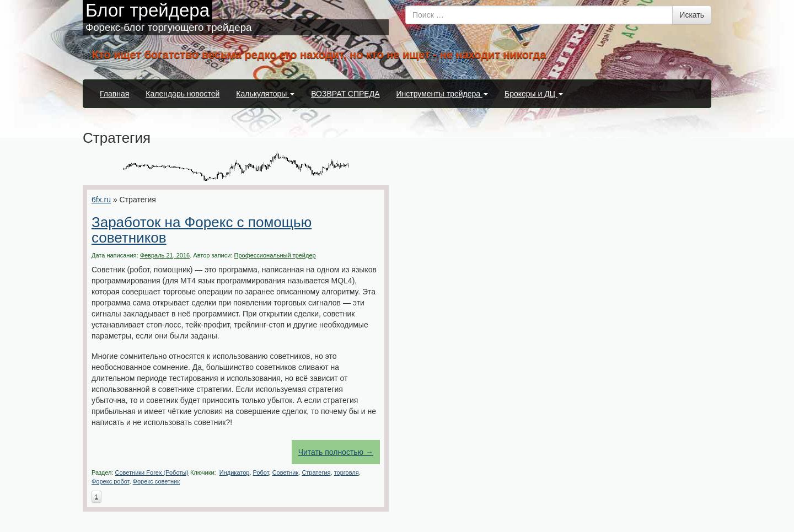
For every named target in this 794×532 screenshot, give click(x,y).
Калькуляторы (265, 94)
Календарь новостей (183, 94)
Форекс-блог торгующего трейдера (168, 27)
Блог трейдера (147, 10)
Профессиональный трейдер (275, 255)
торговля (347, 472)
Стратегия (316, 472)
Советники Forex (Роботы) (151, 472)
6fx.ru (101, 200)
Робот (261, 472)
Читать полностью (336, 452)
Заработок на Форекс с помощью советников (202, 230)
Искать (692, 15)
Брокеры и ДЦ (534, 94)
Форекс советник (157, 481)
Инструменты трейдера (442, 94)
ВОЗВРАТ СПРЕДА (345, 94)
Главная (114, 94)
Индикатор (235, 472)
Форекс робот (110, 481)
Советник (286, 472)
